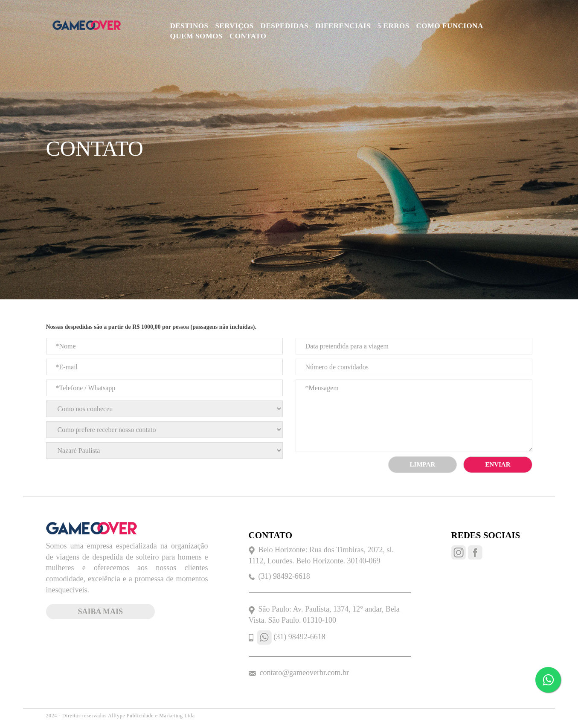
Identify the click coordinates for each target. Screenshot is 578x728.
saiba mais (101, 612)
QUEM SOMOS (197, 36)
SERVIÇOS (234, 26)
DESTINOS (189, 26)
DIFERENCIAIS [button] (343, 26)
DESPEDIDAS (285, 26)
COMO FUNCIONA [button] (450, 26)
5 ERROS (394, 26)
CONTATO (248, 36)
